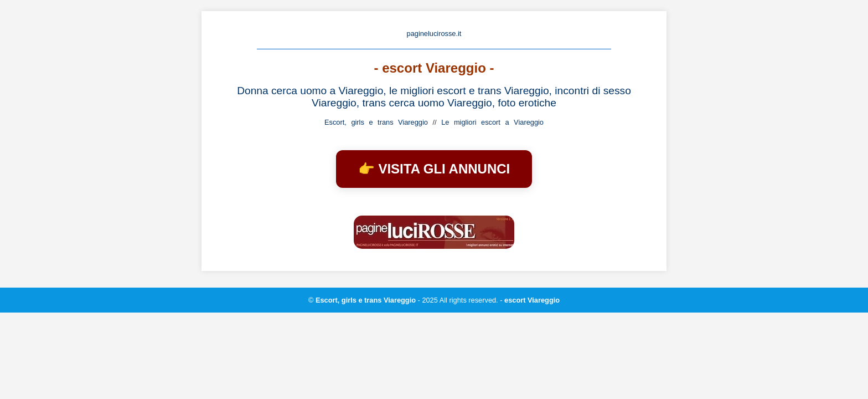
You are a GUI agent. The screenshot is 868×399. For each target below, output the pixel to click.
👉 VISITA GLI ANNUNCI (434, 169)
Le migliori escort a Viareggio (492, 122)
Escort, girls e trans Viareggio (376, 122)
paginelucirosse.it (434, 34)
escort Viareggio (532, 300)
